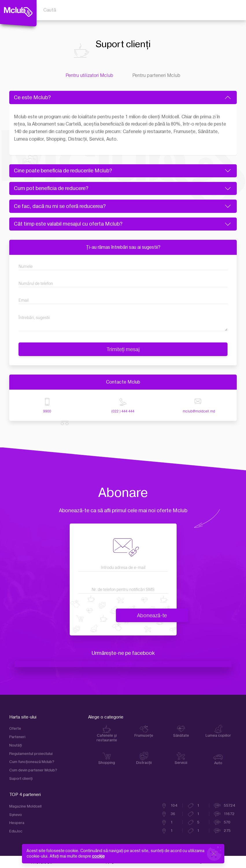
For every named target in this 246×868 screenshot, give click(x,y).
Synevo (16, 815)
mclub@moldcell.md (199, 411)
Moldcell (123, 664)
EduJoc (16, 831)
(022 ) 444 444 (123, 411)
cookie (98, 856)
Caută (50, 10)
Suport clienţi (21, 779)
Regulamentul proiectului (31, 754)
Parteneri (17, 737)
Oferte (15, 729)
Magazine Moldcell (25, 806)
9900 (47, 411)
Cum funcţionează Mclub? (32, 762)
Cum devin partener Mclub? (33, 770)
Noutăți (16, 745)
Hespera (17, 823)
